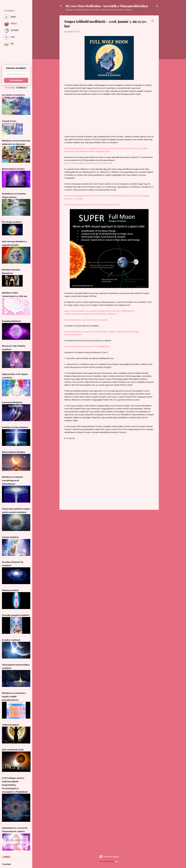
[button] (152, 21)
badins (117, 862)
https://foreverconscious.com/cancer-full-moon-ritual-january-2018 (92, 205)
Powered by (16, 88)
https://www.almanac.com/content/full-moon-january (86, 320)
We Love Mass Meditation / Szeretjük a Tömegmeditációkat (107, 6)
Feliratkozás (16, 80)
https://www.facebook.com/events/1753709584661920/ (87, 347)
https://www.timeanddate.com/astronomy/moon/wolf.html (88, 163)
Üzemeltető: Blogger (109, 857)
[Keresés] (157, 7)
